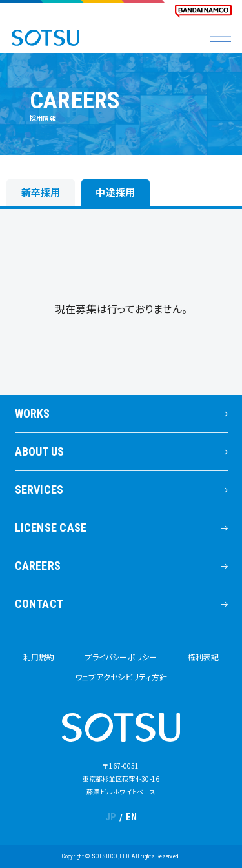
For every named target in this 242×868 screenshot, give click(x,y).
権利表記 (204, 657)
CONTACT (39, 604)
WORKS (33, 413)
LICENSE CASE (51, 528)
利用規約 (39, 657)
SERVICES (39, 490)
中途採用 (115, 192)
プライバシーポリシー (121, 657)
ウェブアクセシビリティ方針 (121, 677)
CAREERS (38, 566)
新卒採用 (41, 192)
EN (132, 817)
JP (111, 817)
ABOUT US (40, 451)
